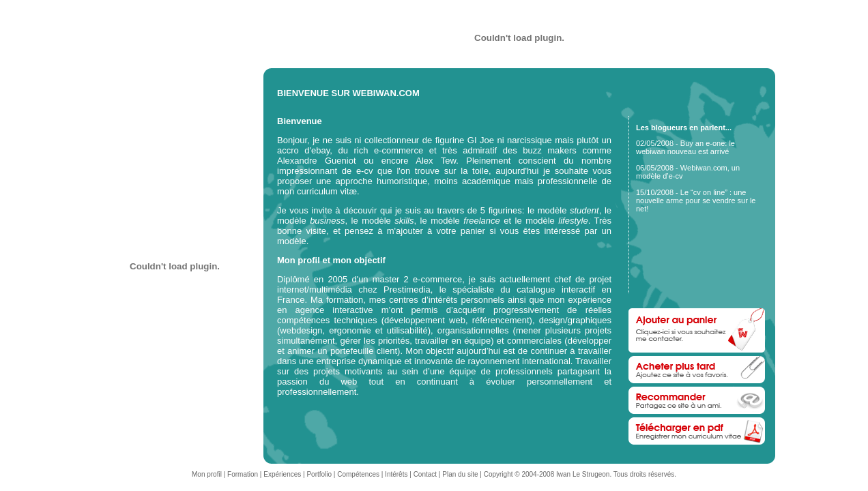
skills (404, 221)
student (584, 210)
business (327, 221)
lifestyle (573, 221)
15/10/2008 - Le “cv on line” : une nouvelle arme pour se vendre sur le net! (696, 200)
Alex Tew (436, 161)
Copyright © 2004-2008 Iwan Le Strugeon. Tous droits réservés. (580, 474)
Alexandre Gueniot (317, 161)
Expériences (282, 474)
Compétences (358, 474)
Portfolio (319, 474)
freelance (481, 221)
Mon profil (207, 474)
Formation (243, 474)
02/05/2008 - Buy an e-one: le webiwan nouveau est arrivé (685, 147)
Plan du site (460, 474)
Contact (425, 474)
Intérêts (396, 474)
